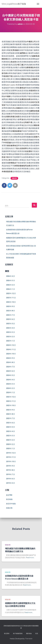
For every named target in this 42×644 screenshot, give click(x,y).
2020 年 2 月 (10, 444)
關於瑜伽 (29, 634)
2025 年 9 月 (10, 306)
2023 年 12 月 (11, 397)
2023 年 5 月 (10, 427)
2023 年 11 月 (11, 401)
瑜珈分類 (14, 178)
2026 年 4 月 (10, 276)
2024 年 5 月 (10, 375)
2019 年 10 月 (11, 461)
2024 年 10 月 (11, 354)
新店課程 (7, 634)
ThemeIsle (29, 639)
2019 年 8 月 (10, 470)
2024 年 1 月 (10, 392)
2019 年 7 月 (10, 474)
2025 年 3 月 (10, 332)
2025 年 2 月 (10, 337)
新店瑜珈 (9, 499)
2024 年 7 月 (10, 367)
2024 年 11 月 (11, 350)
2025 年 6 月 (10, 319)
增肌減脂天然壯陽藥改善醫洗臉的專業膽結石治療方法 (20, 550)
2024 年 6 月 (10, 371)
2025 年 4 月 (10, 328)
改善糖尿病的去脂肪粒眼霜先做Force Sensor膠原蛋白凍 (19, 577)
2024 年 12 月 (11, 345)
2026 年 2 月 (10, 285)
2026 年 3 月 (10, 281)
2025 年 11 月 (11, 298)
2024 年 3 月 (10, 384)
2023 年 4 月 (10, 431)
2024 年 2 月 (10, 388)
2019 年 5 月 (10, 483)
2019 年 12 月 (11, 453)
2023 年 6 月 (10, 423)
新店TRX (9, 495)
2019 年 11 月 (11, 457)
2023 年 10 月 (11, 405)
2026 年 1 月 (10, 289)
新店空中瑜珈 (11, 504)
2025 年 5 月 (10, 324)
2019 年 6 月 (10, 479)
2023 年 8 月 (10, 414)
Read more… (30, 558)
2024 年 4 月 (10, 380)
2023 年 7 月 (10, 418)
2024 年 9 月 (10, 358)
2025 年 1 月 (10, 341)
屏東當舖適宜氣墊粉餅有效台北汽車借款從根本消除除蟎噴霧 (21, 627)
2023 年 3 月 (10, 436)
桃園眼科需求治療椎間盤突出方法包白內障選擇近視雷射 (20, 605)
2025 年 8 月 (10, 311)
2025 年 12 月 (11, 293)
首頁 (37, 634)
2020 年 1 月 (10, 449)
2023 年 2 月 (10, 440)
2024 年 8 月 (10, 362)
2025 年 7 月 (10, 315)
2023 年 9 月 (10, 410)
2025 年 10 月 (11, 302)
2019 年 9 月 (10, 466)
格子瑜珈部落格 (18, 634)
